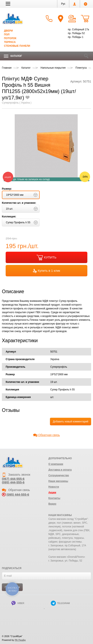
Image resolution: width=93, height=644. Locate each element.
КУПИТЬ (46, 258)
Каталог (13, 56)
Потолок (10, 38)
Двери (8, 31)
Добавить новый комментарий (71, 422)
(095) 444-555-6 (13, 482)
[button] (8, 4)
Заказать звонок (16, 475)
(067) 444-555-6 (13, 479)
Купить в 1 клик (47, 271)
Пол (7, 35)
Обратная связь (46, 435)
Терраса (10, 42)
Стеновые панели (17, 46)
